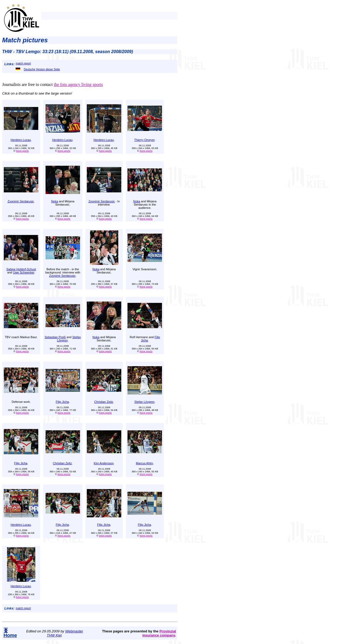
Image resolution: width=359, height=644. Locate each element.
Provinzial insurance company (159, 633)
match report (23, 63)
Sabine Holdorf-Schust (21, 269)
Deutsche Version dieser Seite (38, 69)
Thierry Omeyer (144, 140)
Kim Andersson (104, 463)
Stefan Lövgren (145, 402)
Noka (55, 201)
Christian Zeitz (104, 402)
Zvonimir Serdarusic (21, 201)
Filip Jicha (62, 402)
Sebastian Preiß (55, 337)
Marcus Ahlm (144, 463)
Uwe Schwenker (24, 272)
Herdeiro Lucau (21, 140)
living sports (22, 151)
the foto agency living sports (78, 84)
